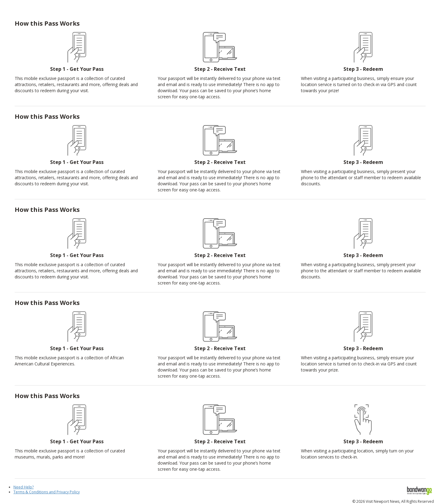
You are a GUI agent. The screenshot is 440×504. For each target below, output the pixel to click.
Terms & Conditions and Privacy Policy (47, 492)
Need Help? (24, 487)
